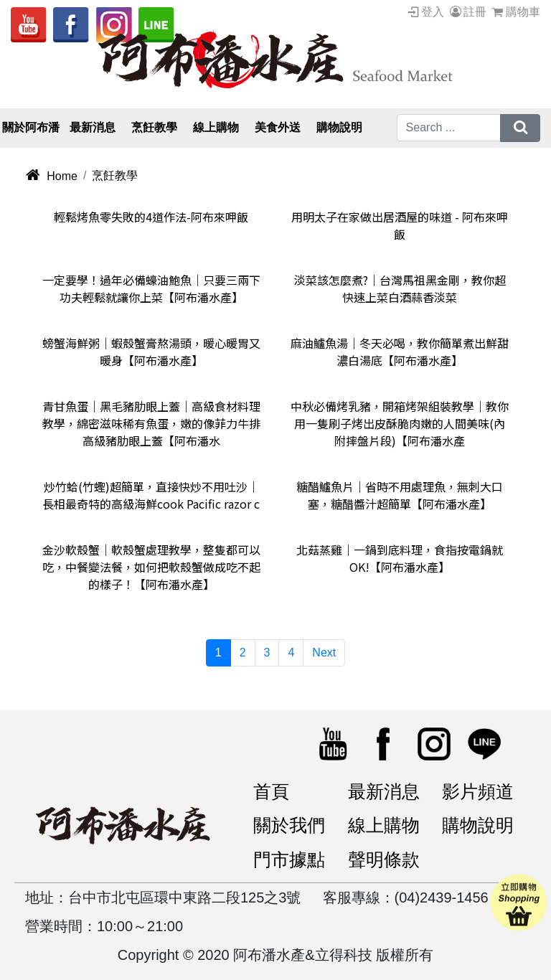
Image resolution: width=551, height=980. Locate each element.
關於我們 (289, 825)
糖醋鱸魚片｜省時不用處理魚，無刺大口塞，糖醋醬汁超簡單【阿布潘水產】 (400, 495)
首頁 (271, 791)
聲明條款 (384, 859)
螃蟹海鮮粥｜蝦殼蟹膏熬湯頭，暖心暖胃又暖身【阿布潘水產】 (151, 352)
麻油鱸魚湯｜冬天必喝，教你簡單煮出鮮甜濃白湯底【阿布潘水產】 (400, 352)
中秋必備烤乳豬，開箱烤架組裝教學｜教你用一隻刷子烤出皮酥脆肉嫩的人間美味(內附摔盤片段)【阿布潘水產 (400, 423)
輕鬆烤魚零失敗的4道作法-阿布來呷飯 (151, 217)
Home (51, 176)
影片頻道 (478, 791)
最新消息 (384, 791)
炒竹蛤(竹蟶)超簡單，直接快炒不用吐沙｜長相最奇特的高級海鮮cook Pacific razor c (151, 495)
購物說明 (478, 825)
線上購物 (384, 825)
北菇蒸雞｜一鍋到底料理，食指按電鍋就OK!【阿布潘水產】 (400, 558)
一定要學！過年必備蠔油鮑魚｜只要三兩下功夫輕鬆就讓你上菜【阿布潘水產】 (151, 288)
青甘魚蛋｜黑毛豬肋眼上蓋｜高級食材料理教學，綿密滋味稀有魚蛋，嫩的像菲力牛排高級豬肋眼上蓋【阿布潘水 (151, 423)
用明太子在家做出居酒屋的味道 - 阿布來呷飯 (400, 225)
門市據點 (289, 859)
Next (324, 652)
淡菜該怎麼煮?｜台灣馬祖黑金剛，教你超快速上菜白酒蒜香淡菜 (400, 288)
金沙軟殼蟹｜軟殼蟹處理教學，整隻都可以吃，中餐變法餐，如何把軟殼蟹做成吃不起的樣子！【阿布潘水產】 (151, 567)
